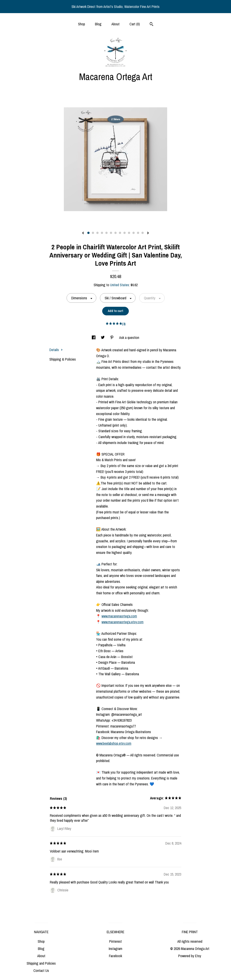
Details (56, 350)
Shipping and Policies (41, 963)
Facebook (115, 956)
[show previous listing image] (83, 233)
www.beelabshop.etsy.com (114, 743)
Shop (82, 24)
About (115, 24)
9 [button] (125, 233)
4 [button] (102, 233)
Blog (98, 24)
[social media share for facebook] (94, 338)
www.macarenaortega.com (119, 616)
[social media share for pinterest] (112, 338)
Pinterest (115, 941)
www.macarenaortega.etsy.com (122, 622)
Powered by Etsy (190, 956)
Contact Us (41, 971)
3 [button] (97, 233)
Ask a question (129, 338)
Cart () (135, 24)
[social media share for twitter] (103, 338)
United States (120, 285)
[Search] (151, 25)
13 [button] (143, 233)
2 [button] (93, 233)
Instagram (115, 949)
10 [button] (129, 233)
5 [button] (106, 233)
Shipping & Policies (63, 359)
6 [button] (111, 233)
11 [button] (134, 233)
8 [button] (120, 233)
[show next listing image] (148, 233)
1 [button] (88, 233)
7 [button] (115, 233)
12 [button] (138, 233)
